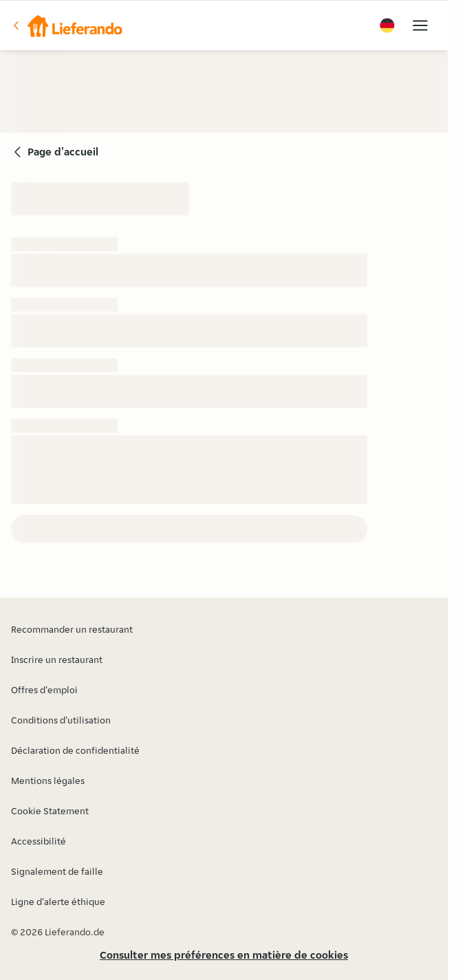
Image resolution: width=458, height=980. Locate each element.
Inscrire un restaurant (57, 660)
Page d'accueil (63, 152)
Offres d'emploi (44, 690)
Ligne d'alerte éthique (58, 902)
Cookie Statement (50, 811)
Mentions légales (48, 781)
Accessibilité (39, 841)
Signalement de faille (57, 871)
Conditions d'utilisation (61, 720)
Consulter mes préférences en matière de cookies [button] (224, 955)
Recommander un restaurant (72, 629)
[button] (67, 25)
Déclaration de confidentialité (75, 750)
